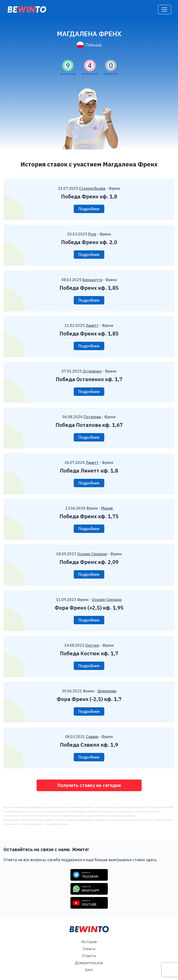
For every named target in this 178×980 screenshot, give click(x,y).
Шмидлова (107, 691)
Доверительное (89, 963)
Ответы (89, 956)
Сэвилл (92, 737)
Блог (89, 970)
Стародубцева (92, 188)
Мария (107, 508)
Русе (92, 234)
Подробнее (89, 209)
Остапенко (92, 371)
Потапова (92, 417)
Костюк (92, 645)
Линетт (92, 325)
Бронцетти (92, 280)
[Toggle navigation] (164, 10)
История (89, 942)
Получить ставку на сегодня (89, 785)
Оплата (89, 949)
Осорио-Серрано (92, 554)
